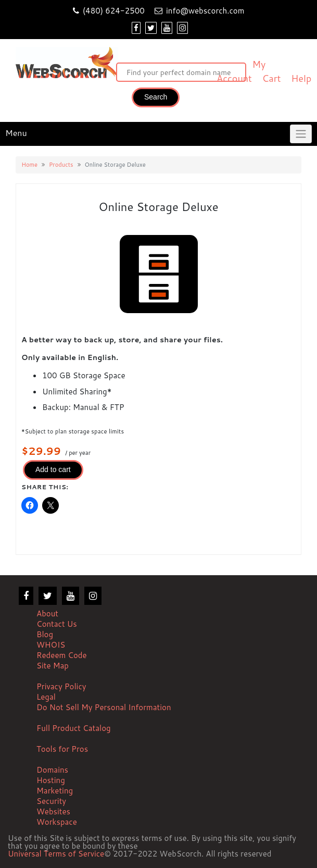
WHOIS (51, 645)
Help (301, 78)
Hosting (51, 780)
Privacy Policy (61, 686)
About (47, 613)
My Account (241, 71)
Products (61, 165)
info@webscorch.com (205, 11)
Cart (272, 78)
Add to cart (53, 469)
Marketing (55, 791)
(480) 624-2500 (114, 11)
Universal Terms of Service (56, 854)
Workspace (57, 822)
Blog (45, 634)
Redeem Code (62, 655)
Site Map (53, 666)
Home (29, 165)
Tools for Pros (62, 749)
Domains (52, 770)
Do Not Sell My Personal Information (104, 707)
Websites (53, 811)
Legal (46, 697)
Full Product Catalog (74, 728)
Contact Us (57, 624)
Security (51, 801)
